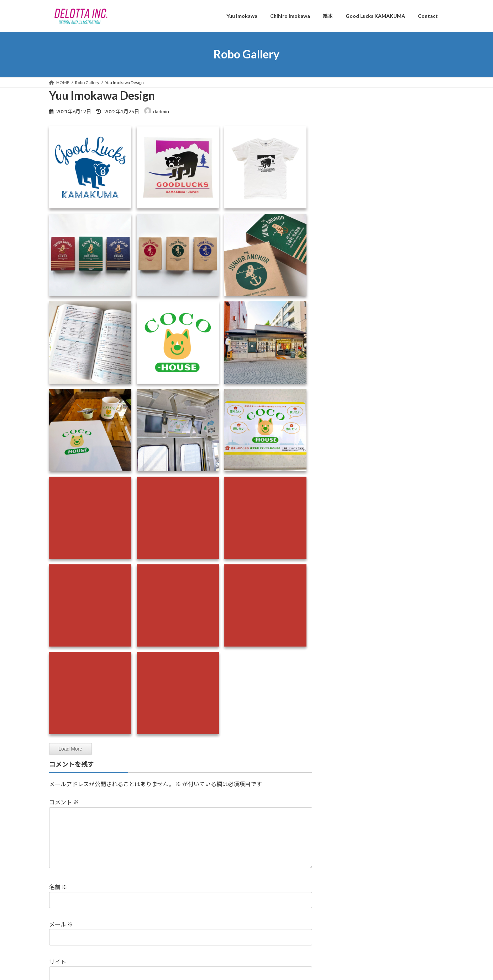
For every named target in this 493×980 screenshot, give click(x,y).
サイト (58, 973)
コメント (64, 802)
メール (61, 936)
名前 (58, 898)
